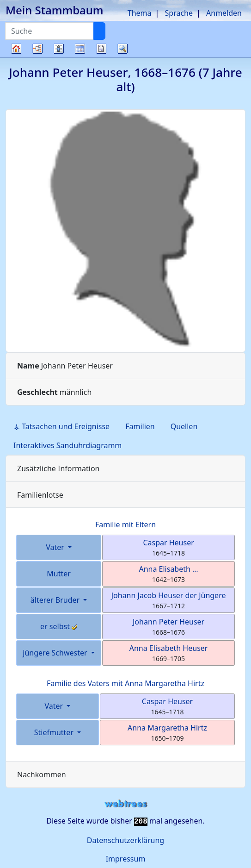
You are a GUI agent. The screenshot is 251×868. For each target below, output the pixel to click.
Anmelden (224, 13)
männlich (54, 392)
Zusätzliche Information (58, 468)
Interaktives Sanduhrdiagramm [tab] (67, 445)
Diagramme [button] (37, 49)
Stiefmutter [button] (55, 732)
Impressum (126, 859)
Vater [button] (56, 547)
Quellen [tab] (184, 426)
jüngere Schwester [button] (56, 653)
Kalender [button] (80, 49)
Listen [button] (59, 49)
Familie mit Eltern (125, 525)
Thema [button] (140, 13)
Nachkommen (42, 774)
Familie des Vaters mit (125, 683)
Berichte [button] (101, 49)
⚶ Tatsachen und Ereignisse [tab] (61, 426)
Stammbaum (16, 57)
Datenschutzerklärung (125, 840)
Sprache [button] (179, 13)
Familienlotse (40, 495)
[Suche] (99, 31)
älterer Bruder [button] (56, 600)
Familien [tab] (140, 426)
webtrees (126, 804)
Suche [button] (122, 49)
